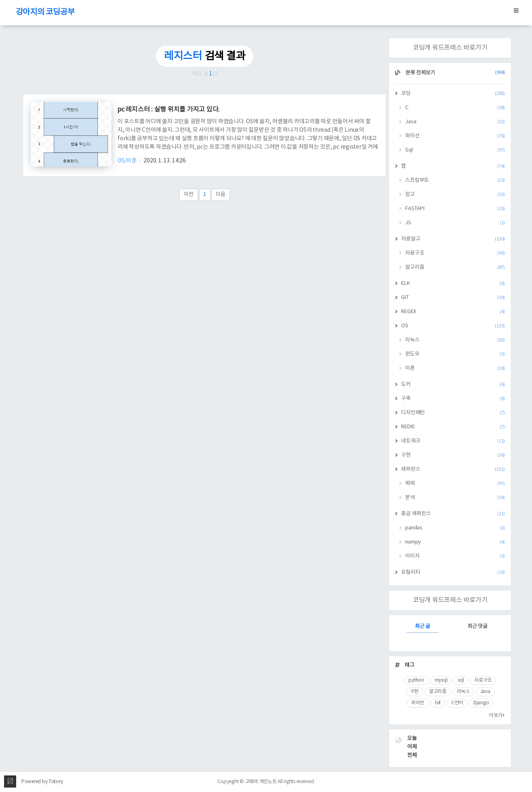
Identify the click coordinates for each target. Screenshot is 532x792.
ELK (453, 283)
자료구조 (455, 253)
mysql (441, 680)
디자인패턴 (453, 413)
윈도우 (455, 354)
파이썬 (418, 703)
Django (481, 703)
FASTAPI (455, 209)
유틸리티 (453, 572)
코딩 (453, 94)
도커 (453, 384)
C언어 (457, 703)
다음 (221, 195)
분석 (455, 498)
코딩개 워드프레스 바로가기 (450, 48)
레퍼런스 (453, 469)
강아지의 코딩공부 (45, 12)
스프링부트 (455, 180)
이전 (189, 195)
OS (453, 326)
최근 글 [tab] (423, 627)
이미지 (455, 556)
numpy (455, 542)
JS (455, 223)
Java (455, 122)
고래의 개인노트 (261, 782)
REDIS (453, 427)
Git (438, 703)
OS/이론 (128, 161)
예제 (455, 483)
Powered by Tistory (42, 782)
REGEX (453, 312)
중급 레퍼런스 (453, 514)
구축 (453, 399)
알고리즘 (455, 267)
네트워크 (453, 441)
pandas (455, 528)
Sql (455, 150)
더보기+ (497, 715)
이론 (455, 368)
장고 (455, 195)
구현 (453, 455)
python (416, 680)
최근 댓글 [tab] (477, 627)
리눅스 (455, 340)
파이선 (455, 136)
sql (461, 680)
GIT (453, 298)
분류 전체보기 (455, 73)
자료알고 (453, 239)
